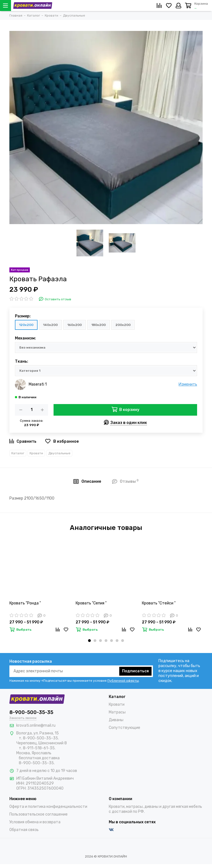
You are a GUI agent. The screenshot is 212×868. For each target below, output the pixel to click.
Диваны (116, 720)
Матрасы (117, 712)
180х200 (99, 325)
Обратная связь (24, 830)
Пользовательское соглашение (39, 814)
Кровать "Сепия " (91, 603)
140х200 (50, 325)
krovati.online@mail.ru (36, 725)
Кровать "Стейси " (159, 603)
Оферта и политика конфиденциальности (48, 807)
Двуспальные (59, 453)
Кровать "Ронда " (25, 603)
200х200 (123, 325)
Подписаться (135, 671)
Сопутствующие (124, 728)
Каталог (18, 453)
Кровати (36, 453)
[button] (89, 641)
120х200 (26, 325)
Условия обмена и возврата (35, 822)
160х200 (75, 325)
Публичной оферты (123, 681)
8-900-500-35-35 (31, 712)
